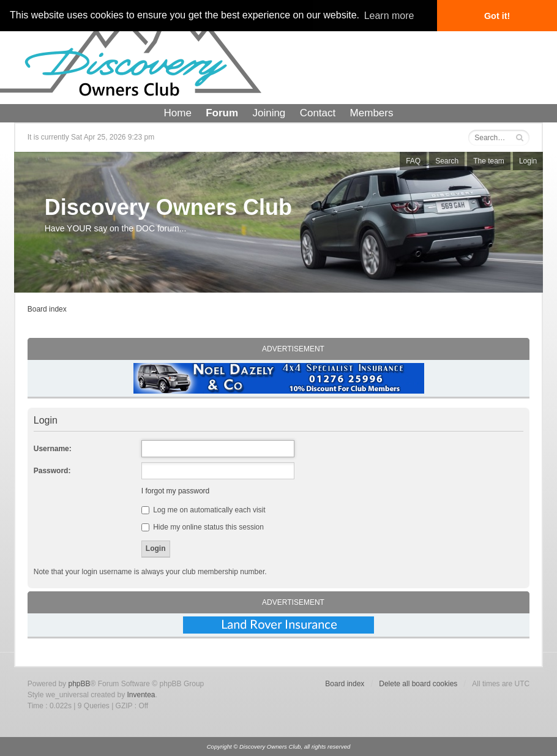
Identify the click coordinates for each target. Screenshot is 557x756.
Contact (318, 113)
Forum (222, 113)
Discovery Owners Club (168, 207)
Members (372, 113)
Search (447, 161)
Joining (269, 113)
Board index (47, 309)
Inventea (141, 695)
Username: (53, 449)
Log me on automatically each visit (204, 510)
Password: (52, 471)
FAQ (413, 161)
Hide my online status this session (203, 527)
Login (528, 161)
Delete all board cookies (418, 684)
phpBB (79, 684)
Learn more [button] (389, 16)
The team (489, 161)
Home (178, 113)
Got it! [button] (497, 16)
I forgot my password (175, 491)
